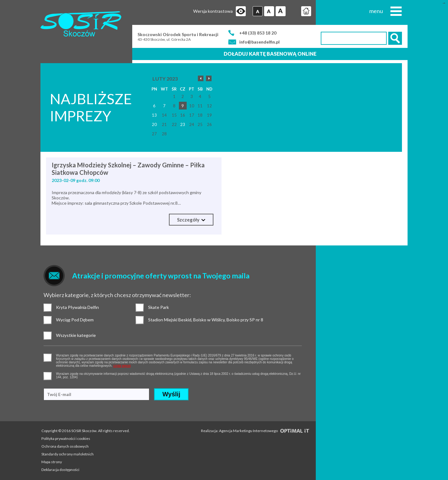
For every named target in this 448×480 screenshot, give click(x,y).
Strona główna (306, 11)
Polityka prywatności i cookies (66, 438)
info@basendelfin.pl (259, 42)
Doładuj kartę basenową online (270, 54)
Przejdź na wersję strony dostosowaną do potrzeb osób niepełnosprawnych (241, 11)
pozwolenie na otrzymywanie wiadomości (48, 376)
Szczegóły (191, 220)
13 (154, 115)
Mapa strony (52, 462)
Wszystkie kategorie (48, 336)
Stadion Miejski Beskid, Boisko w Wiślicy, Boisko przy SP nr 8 (140, 320)
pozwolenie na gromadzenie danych (48, 358)
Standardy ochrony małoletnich (68, 454)
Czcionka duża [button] (281, 11)
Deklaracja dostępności (60, 470)
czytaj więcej (122, 366)
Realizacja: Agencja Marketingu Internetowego (255, 431)
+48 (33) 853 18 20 (258, 33)
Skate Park (140, 308)
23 (183, 124)
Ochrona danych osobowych (65, 446)
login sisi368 (444, 3)
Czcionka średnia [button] (269, 11)
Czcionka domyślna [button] (258, 11)
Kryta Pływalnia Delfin (48, 308)
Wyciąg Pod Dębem (48, 320)
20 (154, 124)
